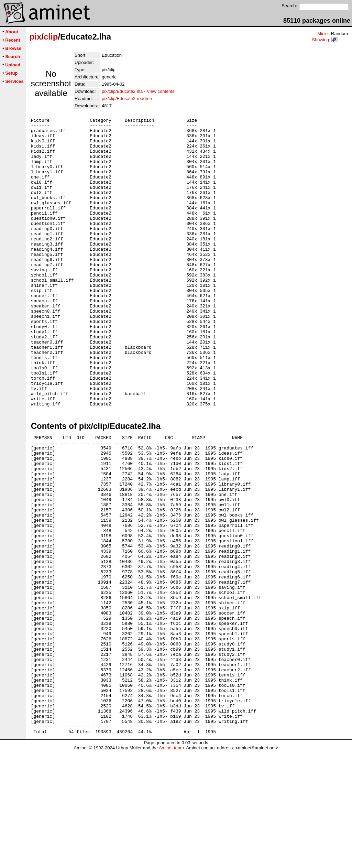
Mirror (323, 34)
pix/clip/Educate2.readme (127, 99)
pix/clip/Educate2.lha (122, 91)
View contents (161, 91)
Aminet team (171, 865)
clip (51, 37)
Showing (320, 40)
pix (36, 37)
